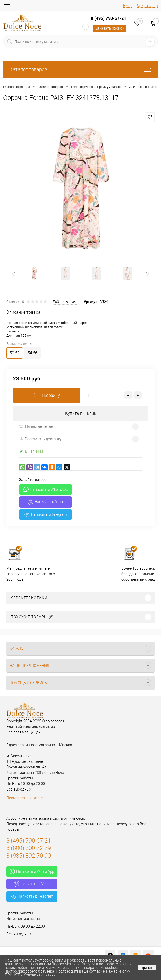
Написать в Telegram (46, 515)
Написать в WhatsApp (46, 490)
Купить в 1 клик (81, 413)
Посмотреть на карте (24, 798)
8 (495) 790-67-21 (108, 18)
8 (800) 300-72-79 (29, 848)
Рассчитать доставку (40, 439)
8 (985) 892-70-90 (29, 856)
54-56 (33, 353)
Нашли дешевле (36, 427)
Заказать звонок (110, 28)
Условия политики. (40, 975)
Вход (127, 6)
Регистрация (147, 6)
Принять (147, 968)
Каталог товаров (80, 69)
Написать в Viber (46, 502)
